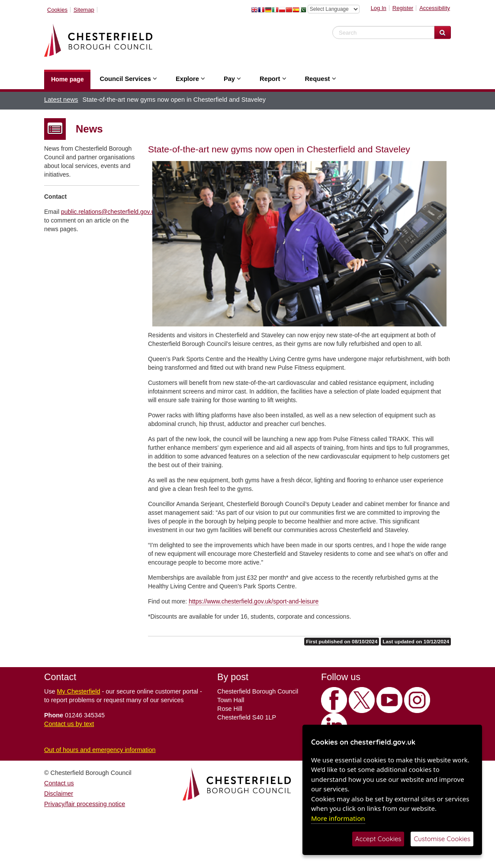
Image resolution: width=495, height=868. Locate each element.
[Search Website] (442, 32)
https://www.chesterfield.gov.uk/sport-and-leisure (254, 601)
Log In (379, 8)
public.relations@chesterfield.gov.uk (109, 212)
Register (403, 8)
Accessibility (435, 8)
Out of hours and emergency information (100, 750)
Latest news (61, 100)
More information (338, 818)
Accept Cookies (378, 839)
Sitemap (84, 10)
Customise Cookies (442, 839)
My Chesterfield (79, 691)
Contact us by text (69, 724)
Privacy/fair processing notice (85, 804)
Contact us (59, 783)
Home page (67, 79)
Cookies (57, 10)
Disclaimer (59, 794)
